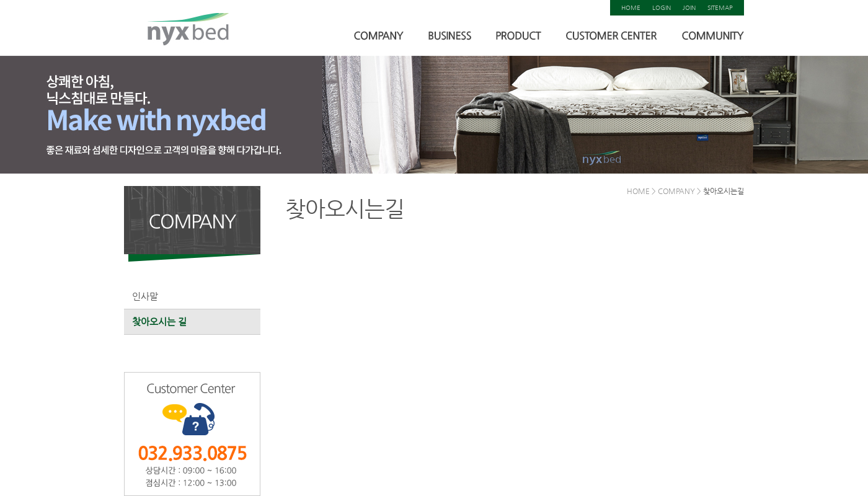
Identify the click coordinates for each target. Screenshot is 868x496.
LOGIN (662, 8)
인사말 (145, 296)
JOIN (689, 8)
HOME (631, 8)
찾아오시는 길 (159, 321)
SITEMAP (720, 8)
